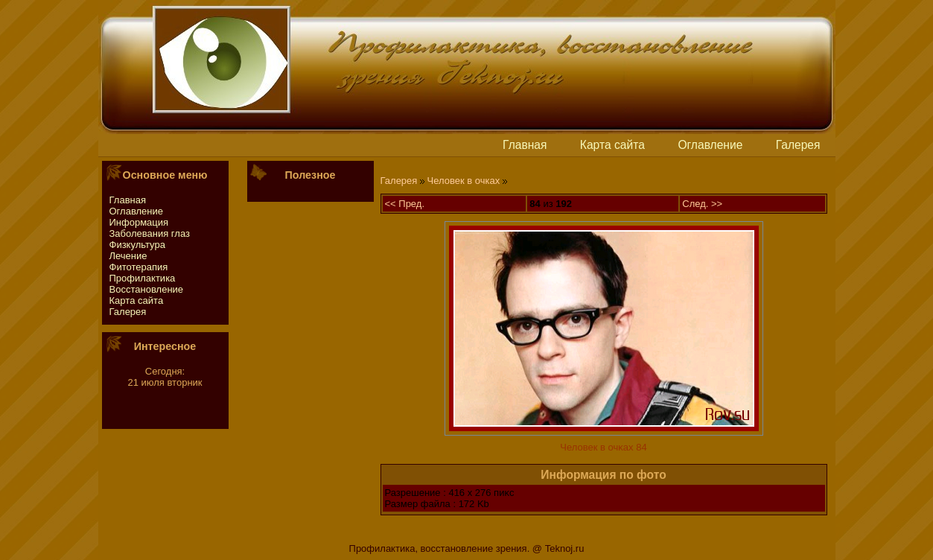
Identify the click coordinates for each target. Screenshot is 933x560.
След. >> (702, 204)
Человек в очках (464, 181)
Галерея (798, 145)
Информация (139, 222)
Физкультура (137, 245)
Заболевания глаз (150, 233)
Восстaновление (147, 289)
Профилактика (143, 278)
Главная (525, 145)
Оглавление (710, 145)
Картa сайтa (612, 145)
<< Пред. (405, 204)
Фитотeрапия (139, 267)
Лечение (128, 256)
